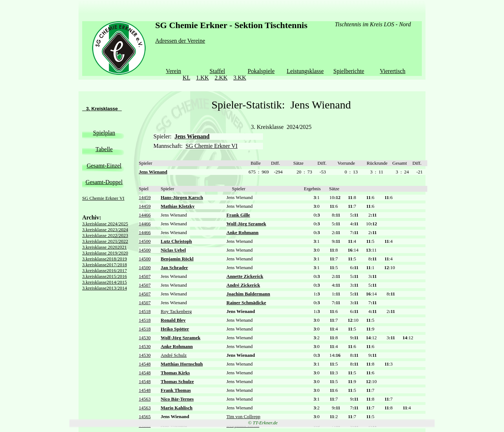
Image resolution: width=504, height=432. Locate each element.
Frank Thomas (176, 390)
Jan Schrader (174, 267)
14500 (145, 241)
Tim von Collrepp (243, 416)
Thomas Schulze (177, 381)
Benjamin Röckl (177, 259)
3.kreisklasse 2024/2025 (105, 224)
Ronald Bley (173, 320)
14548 (145, 364)
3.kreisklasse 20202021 (104, 247)
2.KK (221, 78)
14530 (145, 338)
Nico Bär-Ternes (177, 399)
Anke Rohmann (243, 232)
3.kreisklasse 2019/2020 (105, 253)
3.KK (240, 78)
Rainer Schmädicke (246, 303)
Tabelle (104, 149)
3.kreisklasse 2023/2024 (105, 230)
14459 (145, 197)
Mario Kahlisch (177, 408)
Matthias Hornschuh (182, 364)
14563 (145, 399)
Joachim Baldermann (248, 294)
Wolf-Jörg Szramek (246, 224)
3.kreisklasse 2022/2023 (105, 235)
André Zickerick (243, 285)
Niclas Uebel (173, 250)
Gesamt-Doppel (104, 182)
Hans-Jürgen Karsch (182, 197)
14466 (145, 215)
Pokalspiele (261, 71)
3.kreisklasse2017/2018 (104, 265)
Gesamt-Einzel (104, 166)
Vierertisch (393, 71)
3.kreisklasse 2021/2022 (105, 241)
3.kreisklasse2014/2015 (104, 282)
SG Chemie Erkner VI (103, 198)
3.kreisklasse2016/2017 (104, 270)
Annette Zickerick (245, 276)
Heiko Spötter (175, 329)
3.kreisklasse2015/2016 (104, 276)
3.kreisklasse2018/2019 (104, 259)
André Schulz (174, 355)
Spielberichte (349, 71)
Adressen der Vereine (180, 41)
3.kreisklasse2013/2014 (104, 288)
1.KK (203, 78)
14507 (145, 276)
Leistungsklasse (305, 71)
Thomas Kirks (175, 373)
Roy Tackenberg (176, 311)
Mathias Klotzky (178, 206)
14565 (145, 416)
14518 (145, 311)
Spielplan (104, 133)
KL (186, 78)
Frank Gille (238, 215)
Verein (173, 71)
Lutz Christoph (176, 241)
